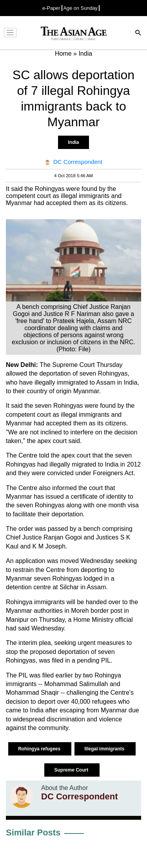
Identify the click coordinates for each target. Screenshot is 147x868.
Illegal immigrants (105, 749)
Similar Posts (33, 833)
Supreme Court (72, 770)
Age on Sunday (81, 8)
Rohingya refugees (40, 749)
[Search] (138, 34)
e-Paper (51, 8)
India (73, 142)
